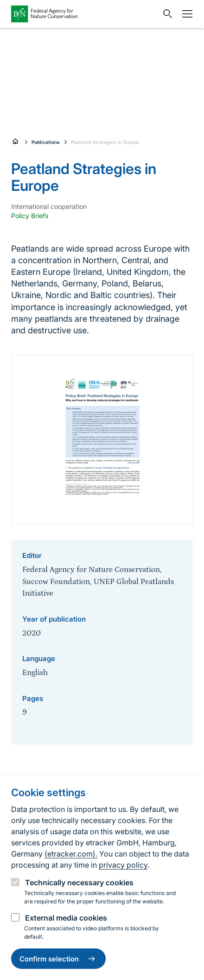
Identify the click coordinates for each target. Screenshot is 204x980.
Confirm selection (58, 959)
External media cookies (66, 918)
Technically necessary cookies (79, 883)
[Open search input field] (166, 14)
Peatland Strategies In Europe (105, 142)
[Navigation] (185, 14)
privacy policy (123, 865)
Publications (46, 142)
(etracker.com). (71, 854)
